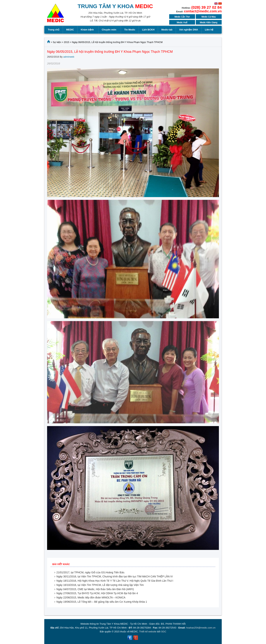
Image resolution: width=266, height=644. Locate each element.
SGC (164, 632)
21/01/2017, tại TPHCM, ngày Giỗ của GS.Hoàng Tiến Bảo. (91, 572)
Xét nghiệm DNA (189, 30)
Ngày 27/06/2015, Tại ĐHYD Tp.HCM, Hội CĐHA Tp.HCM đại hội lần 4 (97, 593)
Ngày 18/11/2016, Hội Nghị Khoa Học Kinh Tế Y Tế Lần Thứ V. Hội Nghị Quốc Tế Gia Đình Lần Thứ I (115, 581)
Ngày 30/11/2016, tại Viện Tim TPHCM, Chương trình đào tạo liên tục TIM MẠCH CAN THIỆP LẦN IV (115, 576)
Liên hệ (209, 30)
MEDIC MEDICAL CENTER (56, 15)
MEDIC (70, 30)
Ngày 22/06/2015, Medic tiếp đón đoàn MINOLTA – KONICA (91, 597)
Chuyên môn (110, 30)
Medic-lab (167, 30)
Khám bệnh (88, 30)
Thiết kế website (148, 632)
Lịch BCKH (148, 30)
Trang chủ (54, 30)
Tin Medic (130, 30)
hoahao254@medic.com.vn (201, 628)
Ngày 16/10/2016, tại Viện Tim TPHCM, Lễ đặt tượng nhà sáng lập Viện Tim (100, 585)
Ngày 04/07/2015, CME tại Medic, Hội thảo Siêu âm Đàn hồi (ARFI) (95, 589)
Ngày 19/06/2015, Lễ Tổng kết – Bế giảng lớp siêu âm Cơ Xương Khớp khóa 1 (102, 602)
